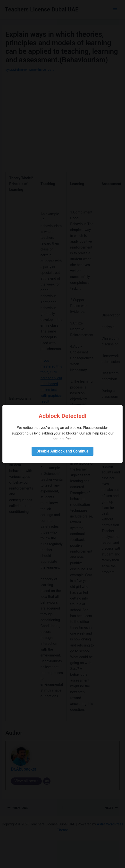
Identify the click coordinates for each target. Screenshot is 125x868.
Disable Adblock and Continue (62, 451)
